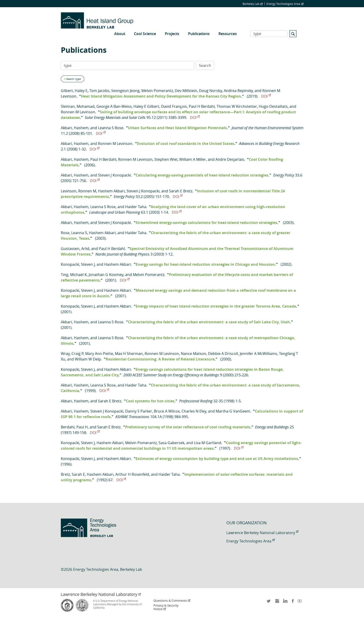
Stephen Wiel (166, 159)
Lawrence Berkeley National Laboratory (262, 533)
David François (174, 106)
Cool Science (145, 34)
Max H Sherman (129, 354)
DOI (266, 96)
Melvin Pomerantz (157, 91)
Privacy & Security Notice (166, 607)
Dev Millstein (186, 91)
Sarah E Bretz (181, 191)
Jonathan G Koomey (106, 275)
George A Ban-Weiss (114, 106)
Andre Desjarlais (230, 159)
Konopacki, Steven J (78, 264)
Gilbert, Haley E (74, 91)
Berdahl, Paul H (74, 427)
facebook (293, 602)
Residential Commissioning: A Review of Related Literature (160, 359)
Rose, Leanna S (74, 233)
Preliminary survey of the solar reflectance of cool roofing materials (188, 427)
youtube (301, 602)
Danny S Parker (139, 411)
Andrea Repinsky (238, 91)
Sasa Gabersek (171, 443)
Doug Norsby (210, 91)
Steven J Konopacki (114, 175)
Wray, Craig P (72, 354)
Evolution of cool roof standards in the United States (186, 144)
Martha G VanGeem (233, 411)
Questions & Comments (172, 601)
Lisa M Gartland (208, 443)
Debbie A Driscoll (223, 354)
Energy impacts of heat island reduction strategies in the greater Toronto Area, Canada (216, 306)
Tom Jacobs (99, 91)
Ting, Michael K (74, 275)
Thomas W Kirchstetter (237, 106)
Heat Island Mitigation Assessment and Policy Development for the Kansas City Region (161, 96)
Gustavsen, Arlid (75, 249)
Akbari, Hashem (75, 128)
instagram (277, 602)
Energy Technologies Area (285, 4)
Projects (172, 34)
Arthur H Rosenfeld (132, 474)
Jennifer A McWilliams (258, 354)
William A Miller (193, 159)
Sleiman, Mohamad (78, 106)
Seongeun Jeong (125, 91)
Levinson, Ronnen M (78, 191)
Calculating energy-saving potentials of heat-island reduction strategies (202, 175)
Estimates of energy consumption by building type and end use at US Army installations (217, 459)
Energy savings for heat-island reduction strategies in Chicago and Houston (205, 264)
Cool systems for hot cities (150, 401)
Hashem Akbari (111, 191)
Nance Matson (193, 354)
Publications (199, 34)
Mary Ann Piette (99, 354)
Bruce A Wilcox (167, 411)
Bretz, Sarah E (73, 474)
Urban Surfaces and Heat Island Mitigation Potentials (177, 128)
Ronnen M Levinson (78, 112)
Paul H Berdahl (202, 106)
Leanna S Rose (111, 128)
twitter (269, 602)
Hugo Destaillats (273, 106)
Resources (228, 34)
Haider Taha (136, 207)
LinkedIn (285, 602)
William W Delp (88, 359)
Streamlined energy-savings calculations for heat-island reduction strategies (206, 223)
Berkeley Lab (253, 4)
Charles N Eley (194, 411)
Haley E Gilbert (146, 106)
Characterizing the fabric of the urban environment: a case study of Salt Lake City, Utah (209, 322)
